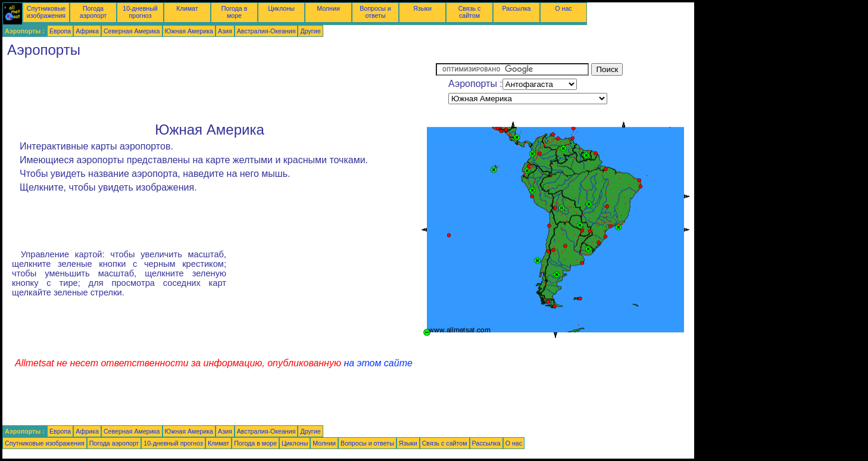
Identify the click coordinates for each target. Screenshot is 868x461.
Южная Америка (189, 31)
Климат (187, 8)
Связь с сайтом (470, 12)
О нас (563, 8)
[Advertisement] (219, 90)
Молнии (328, 8)
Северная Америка (132, 31)
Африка (87, 31)
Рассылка (516, 8)
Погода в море (235, 12)
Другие (310, 31)
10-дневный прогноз (140, 12)
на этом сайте (378, 363)
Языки (422, 8)
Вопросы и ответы (375, 12)
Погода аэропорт (93, 12)
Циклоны (281, 8)
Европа (60, 31)
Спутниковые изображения (46, 12)
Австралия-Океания (266, 31)
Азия (225, 31)
